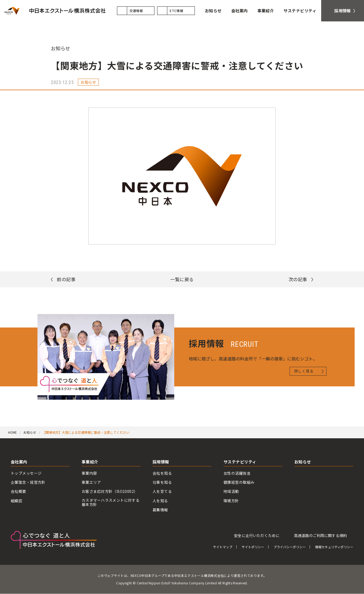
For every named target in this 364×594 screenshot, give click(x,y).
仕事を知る (162, 482)
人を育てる (162, 492)
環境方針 (231, 501)
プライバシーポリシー (290, 547)
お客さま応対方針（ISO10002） (110, 492)
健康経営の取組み (239, 482)
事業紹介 (90, 462)
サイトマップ (223, 547)
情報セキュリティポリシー (334, 547)
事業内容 (89, 473)
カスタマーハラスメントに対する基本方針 (111, 502)
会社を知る (162, 473)
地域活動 (231, 492)
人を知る (160, 501)
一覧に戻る (182, 279)
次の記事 (298, 279)
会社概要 (18, 492)
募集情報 (160, 510)
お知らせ (60, 48)
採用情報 (161, 462)
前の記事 (66, 279)
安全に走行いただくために (257, 535)
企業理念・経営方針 (28, 482)
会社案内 (19, 462)
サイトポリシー (253, 547)
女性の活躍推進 (237, 473)
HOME (12, 432)
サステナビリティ (240, 462)
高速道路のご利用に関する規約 (320, 535)
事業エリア (91, 482)
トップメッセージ (26, 473)
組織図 (16, 501)
